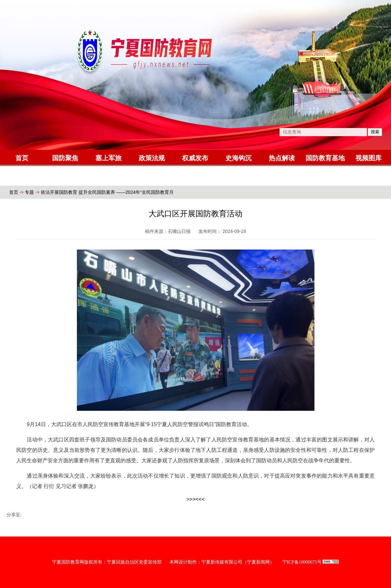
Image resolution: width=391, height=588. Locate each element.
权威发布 (195, 158)
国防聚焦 (65, 158)
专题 (29, 192)
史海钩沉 (239, 158)
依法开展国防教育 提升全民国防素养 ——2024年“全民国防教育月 (107, 192)
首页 (22, 158)
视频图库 (369, 158)
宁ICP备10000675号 (302, 562)
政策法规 (152, 158)
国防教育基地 (325, 158)
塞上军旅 (109, 158)
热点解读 (282, 158)
